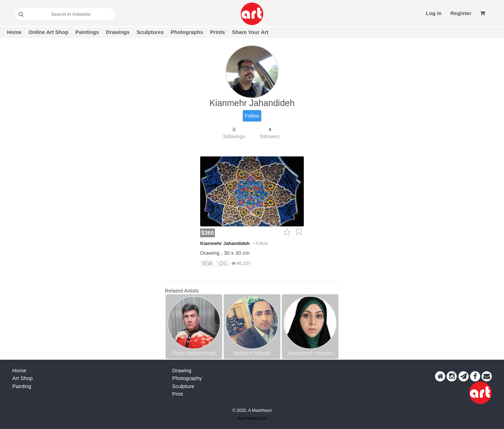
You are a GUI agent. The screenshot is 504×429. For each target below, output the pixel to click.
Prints (218, 32)
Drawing (182, 370)
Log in (434, 13)
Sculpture (183, 386)
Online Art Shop (49, 32)
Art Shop (22, 378)
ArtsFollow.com (252, 419)
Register (461, 13)
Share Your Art (250, 32)
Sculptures (150, 32)
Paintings (87, 32)
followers (270, 136)
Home (14, 32)
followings (234, 136)
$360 (208, 233)
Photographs (187, 32)
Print (178, 394)
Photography (187, 378)
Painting (22, 386)
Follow (252, 116)
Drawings (118, 32)
